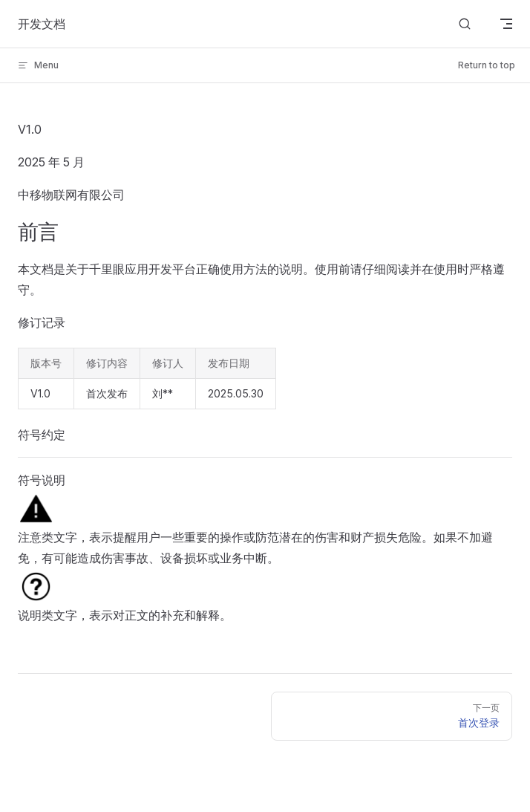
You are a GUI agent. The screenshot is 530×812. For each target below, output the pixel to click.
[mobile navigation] (506, 24)
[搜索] (465, 24)
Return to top (487, 65)
